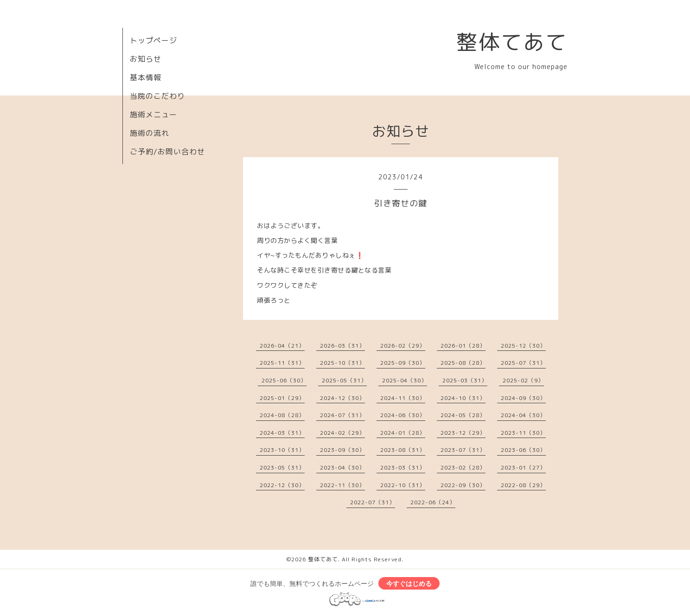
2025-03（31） (465, 380)
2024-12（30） (342, 398)
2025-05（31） (344, 380)
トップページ (153, 40)
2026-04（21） (282, 346)
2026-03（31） (342, 346)
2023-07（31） (463, 450)
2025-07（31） (523, 363)
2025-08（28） (463, 363)
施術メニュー (153, 114)
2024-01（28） (403, 433)
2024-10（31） (463, 398)
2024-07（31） (342, 415)
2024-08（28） (282, 415)
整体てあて (512, 42)
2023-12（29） (463, 433)
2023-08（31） (403, 450)
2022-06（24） (433, 502)
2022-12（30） (282, 485)
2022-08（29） (523, 485)
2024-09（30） (523, 398)
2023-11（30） (523, 433)
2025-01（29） (282, 398)
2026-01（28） (463, 346)
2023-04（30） (342, 467)
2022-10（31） (403, 485)
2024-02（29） (342, 433)
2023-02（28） (463, 467)
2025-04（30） (405, 380)
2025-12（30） (523, 346)
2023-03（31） (403, 467)
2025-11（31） (282, 363)
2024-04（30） (523, 415)
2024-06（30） (403, 415)
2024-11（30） (403, 398)
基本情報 (146, 77)
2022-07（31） (373, 502)
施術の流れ (150, 133)
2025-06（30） (284, 380)
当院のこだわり (157, 96)
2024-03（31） (282, 433)
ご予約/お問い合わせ (167, 152)
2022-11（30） (342, 485)
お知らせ (146, 59)
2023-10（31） (282, 450)
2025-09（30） (403, 363)
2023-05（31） (282, 467)
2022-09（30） (463, 485)
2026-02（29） (403, 346)
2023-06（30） (523, 450)
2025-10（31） (342, 363)
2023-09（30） (342, 450)
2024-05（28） (463, 415)
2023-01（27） (523, 467)
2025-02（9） (523, 380)
